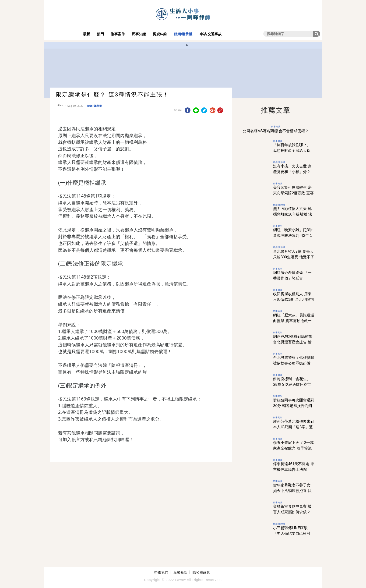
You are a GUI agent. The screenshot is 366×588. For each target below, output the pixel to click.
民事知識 (139, 34)
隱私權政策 (201, 572)
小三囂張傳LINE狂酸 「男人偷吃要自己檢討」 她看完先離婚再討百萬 (294, 533)
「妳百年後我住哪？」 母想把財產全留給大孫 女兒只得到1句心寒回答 (293, 151)
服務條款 (180, 572)
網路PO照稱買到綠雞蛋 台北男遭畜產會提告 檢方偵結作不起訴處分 (293, 342)
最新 (86, 34)
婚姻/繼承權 (183, 34)
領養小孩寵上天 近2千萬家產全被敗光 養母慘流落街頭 (293, 448)
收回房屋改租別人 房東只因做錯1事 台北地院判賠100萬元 (293, 299)
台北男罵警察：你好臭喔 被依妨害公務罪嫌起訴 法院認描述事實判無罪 (294, 363)
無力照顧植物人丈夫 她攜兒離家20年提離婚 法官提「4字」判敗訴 (292, 214)
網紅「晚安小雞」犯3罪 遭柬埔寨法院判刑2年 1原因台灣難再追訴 (293, 236)
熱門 (100, 34)
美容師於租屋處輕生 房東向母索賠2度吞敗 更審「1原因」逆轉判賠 (293, 193)
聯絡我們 (161, 572)
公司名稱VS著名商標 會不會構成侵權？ (276, 131)
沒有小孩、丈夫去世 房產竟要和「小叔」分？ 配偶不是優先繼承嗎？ (292, 172)
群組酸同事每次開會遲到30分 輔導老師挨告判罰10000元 (294, 406)
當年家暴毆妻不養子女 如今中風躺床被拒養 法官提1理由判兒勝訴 (292, 491)
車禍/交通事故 (211, 34)
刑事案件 (118, 34)
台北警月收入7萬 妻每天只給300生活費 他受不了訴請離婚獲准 (294, 257)
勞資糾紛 (160, 34)
